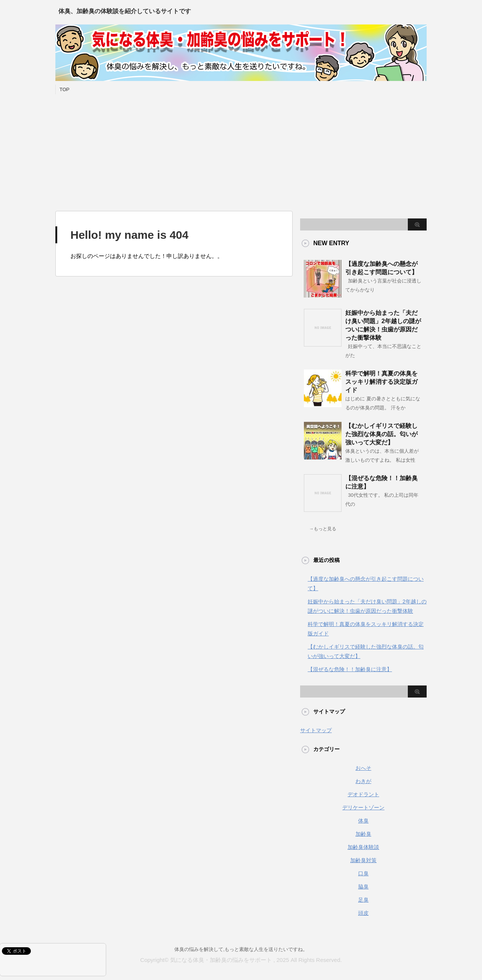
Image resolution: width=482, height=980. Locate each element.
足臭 (363, 900)
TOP (65, 89)
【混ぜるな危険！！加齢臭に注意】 (350, 669)
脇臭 (363, 887)
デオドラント (363, 794)
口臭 (363, 873)
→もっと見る (323, 529)
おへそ (363, 768)
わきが (363, 781)
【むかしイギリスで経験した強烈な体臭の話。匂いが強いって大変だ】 (381, 434)
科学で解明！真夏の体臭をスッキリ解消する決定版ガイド (381, 382)
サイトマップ (316, 730)
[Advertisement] (241, 151)
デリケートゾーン (363, 808)
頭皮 (363, 913)
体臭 (363, 821)
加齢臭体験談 (363, 847)
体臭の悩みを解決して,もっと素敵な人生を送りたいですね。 (241, 949)
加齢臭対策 (363, 860)
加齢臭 (363, 834)
